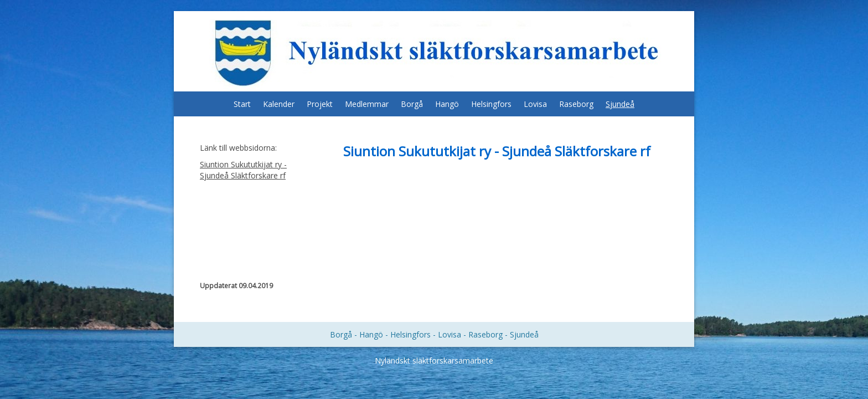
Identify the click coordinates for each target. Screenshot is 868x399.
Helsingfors (491, 104)
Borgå (412, 104)
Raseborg (576, 104)
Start (242, 104)
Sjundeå (620, 104)
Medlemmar (367, 104)
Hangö (447, 104)
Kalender (279, 104)
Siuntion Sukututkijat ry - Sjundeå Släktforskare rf (243, 170)
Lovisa (535, 104)
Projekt (320, 104)
